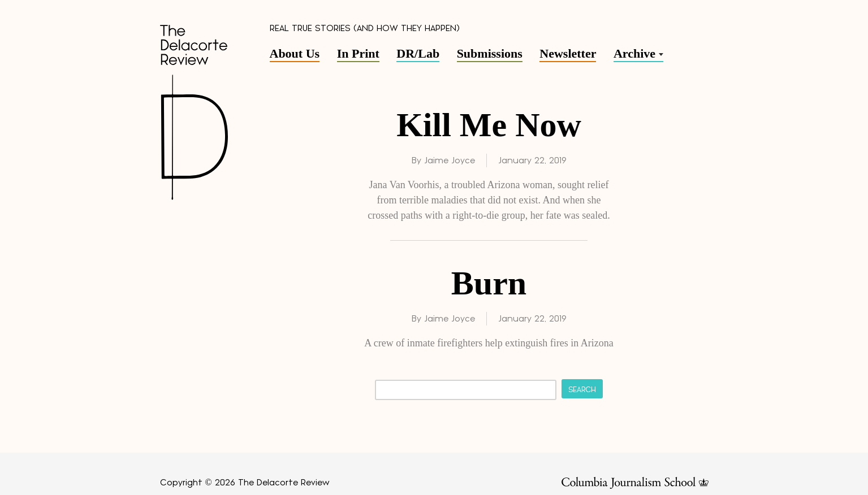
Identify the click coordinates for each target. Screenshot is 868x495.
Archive (634, 53)
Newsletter (568, 53)
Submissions (490, 53)
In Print (358, 53)
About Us (295, 53)
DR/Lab (418, 53)
